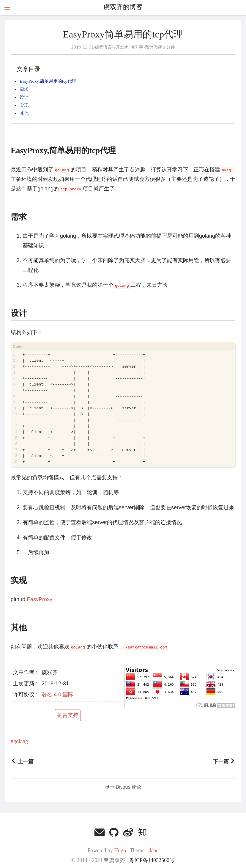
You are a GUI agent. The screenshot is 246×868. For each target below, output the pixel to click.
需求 (24, 89)
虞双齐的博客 (123, 7)
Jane (154, 850)
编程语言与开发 (110, 47)
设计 (24, 97)
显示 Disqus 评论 (123, 787)
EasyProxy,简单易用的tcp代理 (48, 81)
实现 (24, 105)
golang (21, 741)
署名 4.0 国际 (57, 695)
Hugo (120, 850)
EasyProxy (40, 599)
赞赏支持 (68, 715)
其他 (24, 113)
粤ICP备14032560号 (152, 860)
